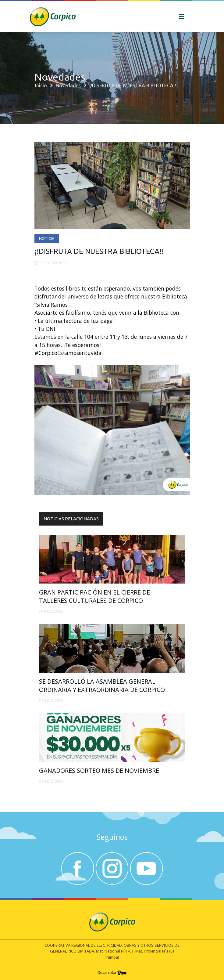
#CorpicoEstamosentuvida (68, 353)
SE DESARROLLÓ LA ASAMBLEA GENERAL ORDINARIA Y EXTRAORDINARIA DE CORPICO (102, 685)
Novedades (68, 85)
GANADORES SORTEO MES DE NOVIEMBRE (99, 770)
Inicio (41, 85)
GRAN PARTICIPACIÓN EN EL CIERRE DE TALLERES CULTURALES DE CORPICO (94, 596)
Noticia (47, 238)
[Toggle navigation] (182, 17)
